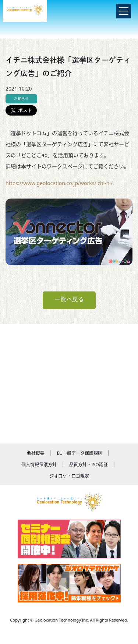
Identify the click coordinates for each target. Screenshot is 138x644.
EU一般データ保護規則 (80, 453)
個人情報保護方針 (39, 465)
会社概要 (36, 453)
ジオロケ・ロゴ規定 (69, 476)
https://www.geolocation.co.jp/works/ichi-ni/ (59, 183)
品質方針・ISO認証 (88, 465)
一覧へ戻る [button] (69, 299)
